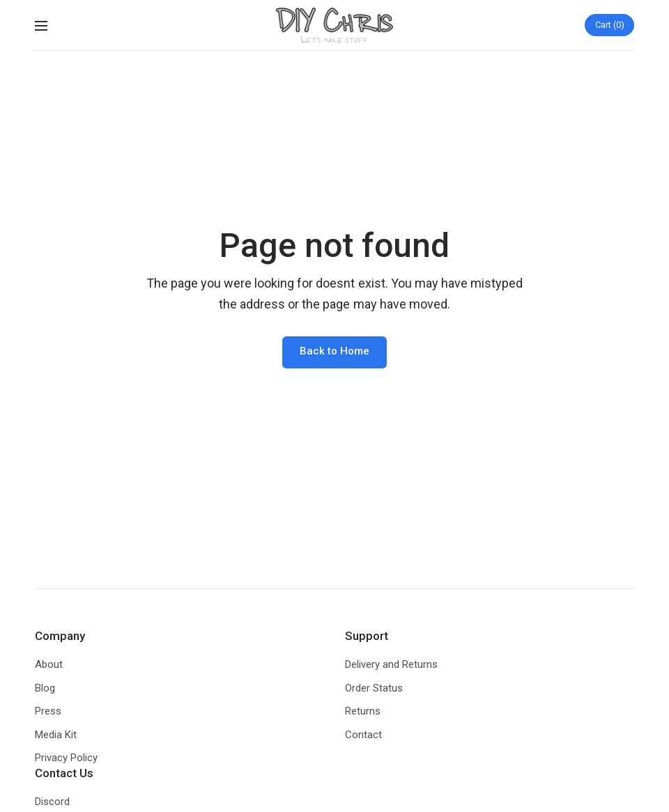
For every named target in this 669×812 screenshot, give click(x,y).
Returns (363, 711)
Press (48, 711)
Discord (52, 802)
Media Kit (56, 735)
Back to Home (334, 351)
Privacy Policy (66, 758)
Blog (45, 688)
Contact (363, 735)
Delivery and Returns (391, 664)
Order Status (374, 688)
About (49, 664)
